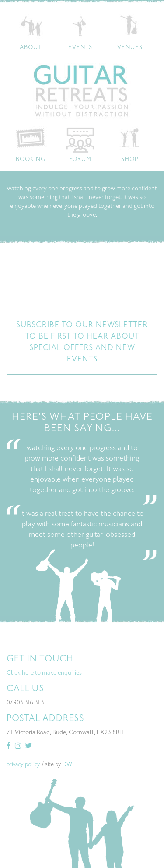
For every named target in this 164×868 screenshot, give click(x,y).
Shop (130, 160)
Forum (80, 160)
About (31, 48)
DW (67, 765)
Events (80, 48)
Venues (130, 48)
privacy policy (23, 765)
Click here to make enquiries (44, 673)
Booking (31, 160)
